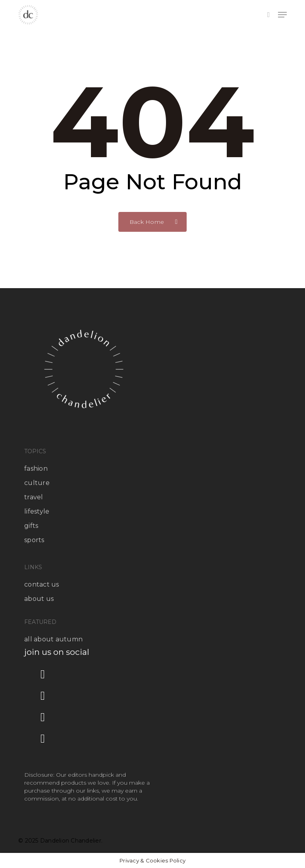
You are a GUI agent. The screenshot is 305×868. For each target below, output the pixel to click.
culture (37, 483)
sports (34, 540)
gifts (31, 526)
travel (34, 497)
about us (39, 599)
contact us (42, 584)
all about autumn (53, 639)
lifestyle (37, 511)
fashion (36, 469)
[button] (282, 15)
